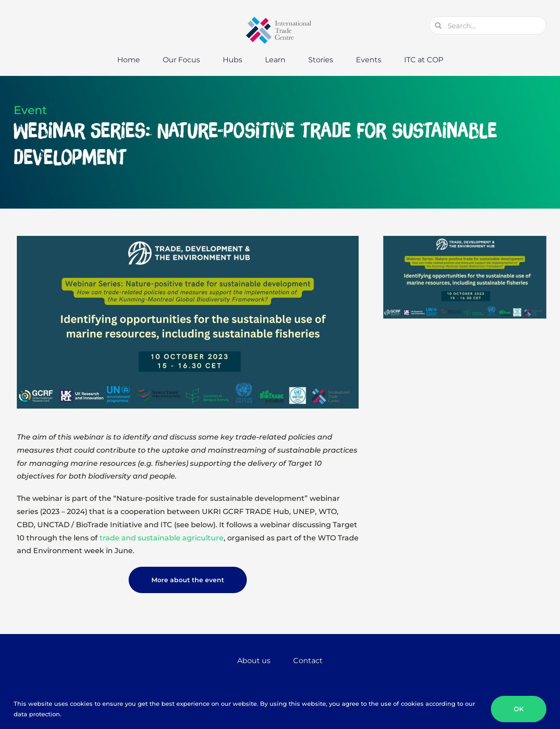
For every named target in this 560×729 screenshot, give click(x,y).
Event (30, 110)
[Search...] (488, 25)
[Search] (438, 25)
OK (519, 709)
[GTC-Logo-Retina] (280, 20)
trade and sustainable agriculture (162, 538)
